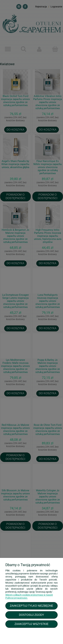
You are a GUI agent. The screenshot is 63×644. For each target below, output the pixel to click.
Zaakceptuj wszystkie (31, 624)
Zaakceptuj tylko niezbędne (31, 606)
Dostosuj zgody (32, 615)
